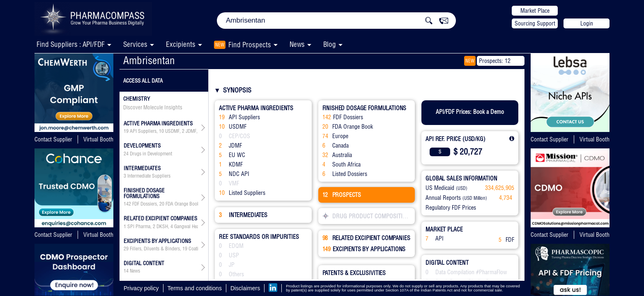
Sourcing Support (535, 23)
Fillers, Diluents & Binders (155, 249)
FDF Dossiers (145, 204)
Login (587, 23)
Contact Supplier (53, 139)
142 (127, 204)
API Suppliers (143, 131)
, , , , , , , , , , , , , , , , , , (161, 249)
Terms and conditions (195, 288)
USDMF (172, 131)
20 (162, 204)
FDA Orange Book (182, 204)
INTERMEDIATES (243, 215)
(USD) (462, 188)
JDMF (191, 131)
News (297, 44)
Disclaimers (245, 288)
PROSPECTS (342, 195)
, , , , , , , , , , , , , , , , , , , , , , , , (161, 227)
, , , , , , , (161, 131)
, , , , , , (161, 204)
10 (161, 131)
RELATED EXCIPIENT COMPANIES (366, 238)
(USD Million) (475, 198)
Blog (330, 44)
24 (126, 154)
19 (126, 131)
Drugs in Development (151, 154)
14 (126, 271)
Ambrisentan (149, 60)
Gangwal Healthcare (193, 227)
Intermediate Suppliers (149, 176)
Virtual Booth (98, 139)
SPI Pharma (139, 227)
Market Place (535, 11)
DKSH (162, 227)
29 (126, 249)
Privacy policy (141, 288)
